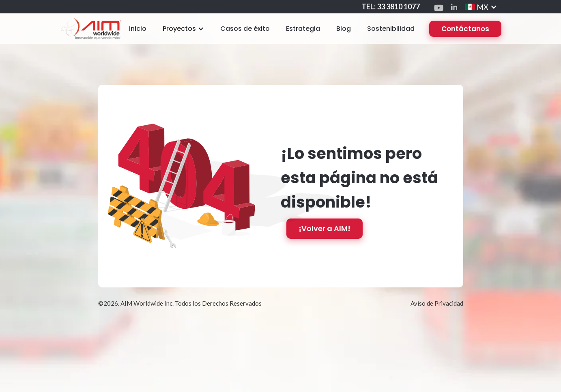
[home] (90, 29)
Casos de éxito (245, 29)
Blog (344, 29)
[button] (183, 29)
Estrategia (303, 29)
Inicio (138, 29)
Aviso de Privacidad (437, 303)
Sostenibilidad (391, 29)
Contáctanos (465, 29)
